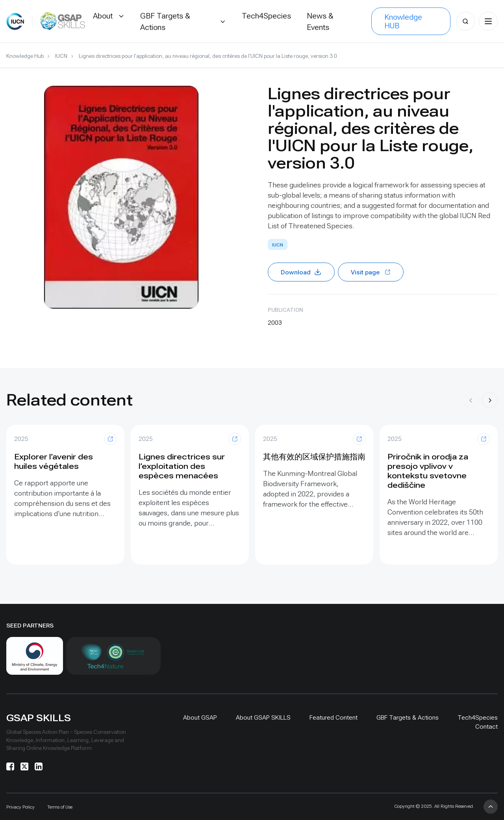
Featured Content (334, 717)
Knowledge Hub (25, 56)
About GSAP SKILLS (263, 717)
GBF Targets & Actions (408, 717)
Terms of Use (60, 807)
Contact (486, 727)
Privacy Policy (20, 807)
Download (301, 272)
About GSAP (200, 717)
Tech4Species (478, 717)
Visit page (371, 272)
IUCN (61, 56)
